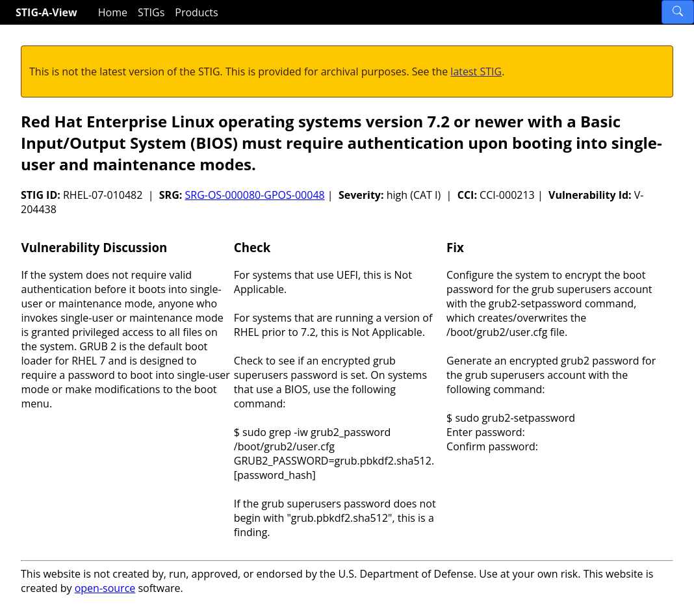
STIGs (151, 12)
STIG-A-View (46, 12)
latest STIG (476, 71)
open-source (105, 588)
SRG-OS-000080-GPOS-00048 (254, 195)
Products (196, 12)
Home (113, 12)
